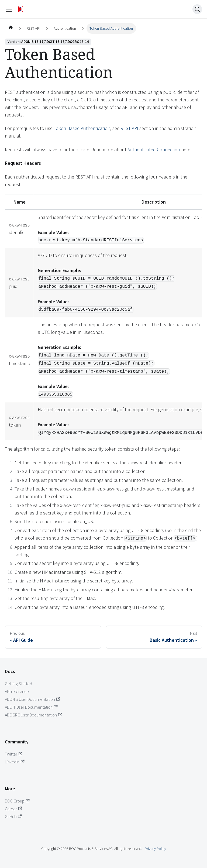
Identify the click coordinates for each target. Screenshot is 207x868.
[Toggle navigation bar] (9, 9)
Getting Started (18, 684)
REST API (129, 128)
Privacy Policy (155, 849)
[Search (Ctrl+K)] (197, 9)
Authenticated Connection (154, 150)
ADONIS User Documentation (32, 699)
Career (13, 809)
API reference (17, 691)
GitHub (13, 816)
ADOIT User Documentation (31, 707)
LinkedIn (15, 762)
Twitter (14, 754)
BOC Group (17, 801)
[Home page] (11, 29)
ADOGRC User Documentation (33, 715)
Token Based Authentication (82, 128)
